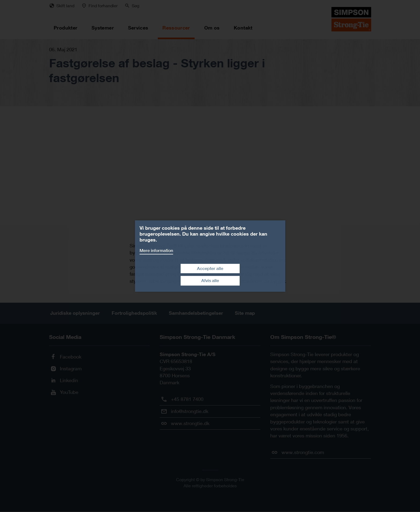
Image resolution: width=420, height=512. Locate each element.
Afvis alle (210, 281)
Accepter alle (210, 268)
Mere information (156, 250)
